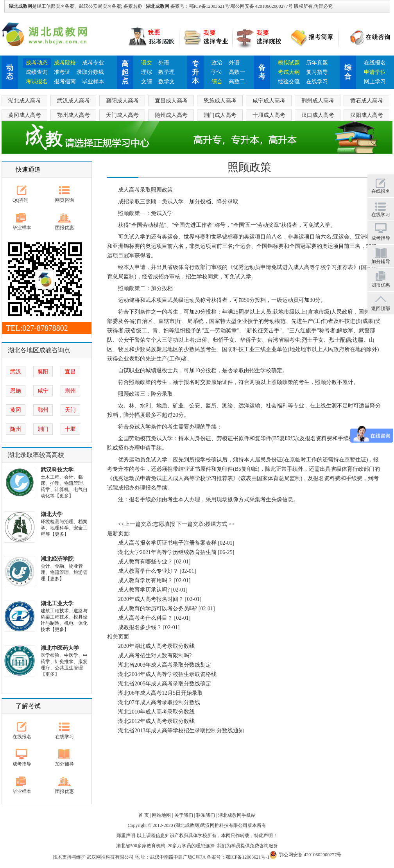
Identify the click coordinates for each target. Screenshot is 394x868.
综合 (217, 82)
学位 (217, 72)
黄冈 (16, 410)
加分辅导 (64, 764)
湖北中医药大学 (60, 648)
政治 (217, 63)
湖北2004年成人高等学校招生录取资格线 (167, 674)
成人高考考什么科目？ (145, 618)
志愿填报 (164, 524)
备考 (262, 72)
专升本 (195, 72)
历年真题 (317, 63)
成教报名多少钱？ (140, 627)
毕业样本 (93, 82)
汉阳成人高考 (367, 115)
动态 (10, 72)
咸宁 (43, 391)
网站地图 (161, 815)
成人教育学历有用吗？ (145, 580)
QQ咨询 (21, 200)
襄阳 (43, 372)
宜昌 (70, 372)
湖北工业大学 (57, 603)
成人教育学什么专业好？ (148, 571)
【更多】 (64, 496)
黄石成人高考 (367, 101)
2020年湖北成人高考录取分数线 (156, 646)
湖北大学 (52, 514)
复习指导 (317, 72)
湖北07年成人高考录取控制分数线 (159, 702)
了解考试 (28, 706)
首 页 (144, 815)
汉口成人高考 (318, 115)
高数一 (237, 72)
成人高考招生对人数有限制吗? (155, 655)
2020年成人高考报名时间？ (151, 599)
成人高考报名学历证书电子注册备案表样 (167, 543)
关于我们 (184, 815)
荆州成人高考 (318, 101)
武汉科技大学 (57, 470)
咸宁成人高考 (269, 101)
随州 (16, 429)
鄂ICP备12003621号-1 (248, 857)
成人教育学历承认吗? (144, 590)
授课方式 (216, 524)
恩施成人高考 (220, 101)
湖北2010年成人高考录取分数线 (156, 712)
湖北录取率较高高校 (36, 455)
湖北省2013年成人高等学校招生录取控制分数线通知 (181, 731)
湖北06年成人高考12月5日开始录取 (160, 693)
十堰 (70, 429)
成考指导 (22, 764)
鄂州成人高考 (73, 115)
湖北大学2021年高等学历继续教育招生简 (167, 552)
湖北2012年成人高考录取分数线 (156, 721)
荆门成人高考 (220, 115)
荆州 (70, 391)
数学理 (167, 72)
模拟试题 (289, 63)
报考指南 (65, 82)
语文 (147, 63)
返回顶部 (381, 308)
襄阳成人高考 (122, 101)
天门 (70, 410)
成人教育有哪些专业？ (145, 562)
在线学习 (317, 82)
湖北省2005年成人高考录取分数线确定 (165, 684)
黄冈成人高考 (25, 115)
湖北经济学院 (57, 559)
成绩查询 (37, 72)
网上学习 (375, 82)
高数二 (237, 82)
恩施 (16, 391)
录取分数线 (90, 72)
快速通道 (28, 169)
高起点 (125, 72)
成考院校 (65, 63)
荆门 (43, 429)
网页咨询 (64, 200)
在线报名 (375, 63)
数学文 (167, 82)
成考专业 (93, 63)
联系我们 (206, 815)
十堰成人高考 (269, 115)
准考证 (62, 72)
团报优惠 (64, 228)
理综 (147, 72)
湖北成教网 (158, 6)
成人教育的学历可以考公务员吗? (158, 609)
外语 (164, 63)
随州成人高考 (171, 115)
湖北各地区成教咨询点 (39, 350)
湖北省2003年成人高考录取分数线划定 (165, 665)
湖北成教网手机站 (237, 815)
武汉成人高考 (73, 101)
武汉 (16, 372)
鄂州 (43, 410)
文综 (147, 82)
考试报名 (37, 82)
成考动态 (37, 63)
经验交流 (289, 82)
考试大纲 (289, 72)
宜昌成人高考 (171, 101)
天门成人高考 (122, 115)
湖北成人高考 (25, 101)
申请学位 (375, 72)
